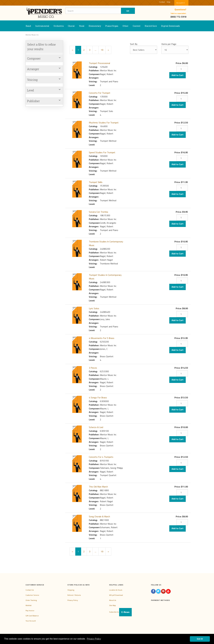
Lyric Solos (94, 308)
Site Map (112, 605)
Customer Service (32, 595)
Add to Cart (177, 75)
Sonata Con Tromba (98, 212)
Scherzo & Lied (96, 427)
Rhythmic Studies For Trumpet (104, 123)
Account (180, 3)
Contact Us (30, 590)
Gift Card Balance (32, 616)
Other (125, 26)
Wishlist (28, 605)
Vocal (82, 26)
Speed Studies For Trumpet (102, 152)
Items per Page (169, 44)
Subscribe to (120, 612)
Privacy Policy (73, 600)
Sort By (134, 44)
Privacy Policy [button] (94, 639)
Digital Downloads (170, 26)
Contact (162, 2)
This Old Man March (98, 487)
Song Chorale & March (99, 516)
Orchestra (59, 26)
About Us (113, 600)
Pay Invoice (30, 611)
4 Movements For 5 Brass (102, 338)
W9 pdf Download (116, 595)
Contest (137, 26)
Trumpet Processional (99, 63)
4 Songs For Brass (98, 397)
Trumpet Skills (96, 182)
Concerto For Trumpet (100, 93)
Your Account (31, 621)
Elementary (95, 26)
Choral (71, 26)
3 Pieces (93, 368)
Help (168, 2)
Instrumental (42, 26)
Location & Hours (116, 590)
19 (102, 50)
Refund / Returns (74, 595)
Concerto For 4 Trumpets (101, 457)
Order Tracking (31, 600)
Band (28, 26)
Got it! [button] (200, 639)
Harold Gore (151, 26)
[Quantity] (182, 69)
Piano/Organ (112, 26)
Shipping (71, 590)
